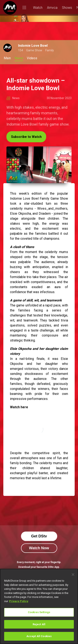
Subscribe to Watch (26, 137)
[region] (39, 606)
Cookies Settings (39, 612)
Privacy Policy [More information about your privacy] (19, 601)
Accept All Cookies (39, 636)
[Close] (73, 575)
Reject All (39, 624)
